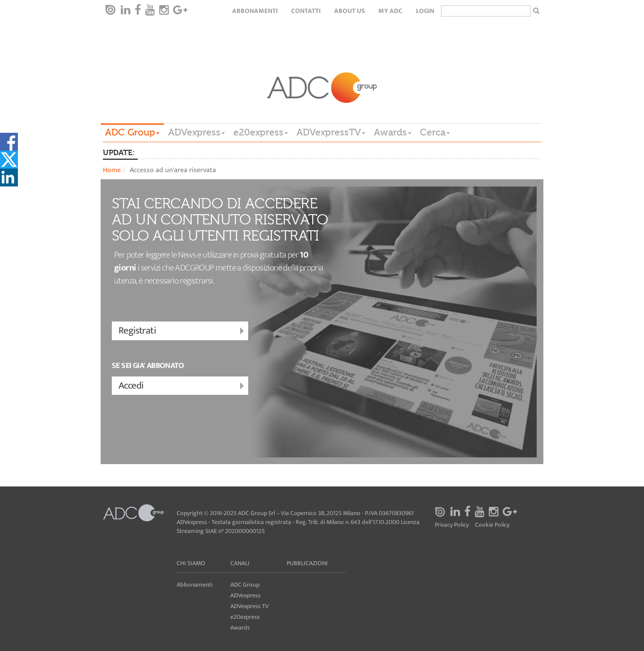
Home (112, 170)
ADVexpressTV (331, 132)
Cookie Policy (492, 525)
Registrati (182, 331)
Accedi (182, 386)
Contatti (306, 11)
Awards (393, 132)
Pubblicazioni (307, 563)
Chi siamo (191, 563)
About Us (350, 11)
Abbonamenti (255, 11)
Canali (240, 563)
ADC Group (132, 132)
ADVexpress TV (250, 606)
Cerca (435, 132)
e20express (261, 132)
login (425, 11)
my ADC (390, 11)
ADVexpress (197, 132)
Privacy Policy (452, 525)
